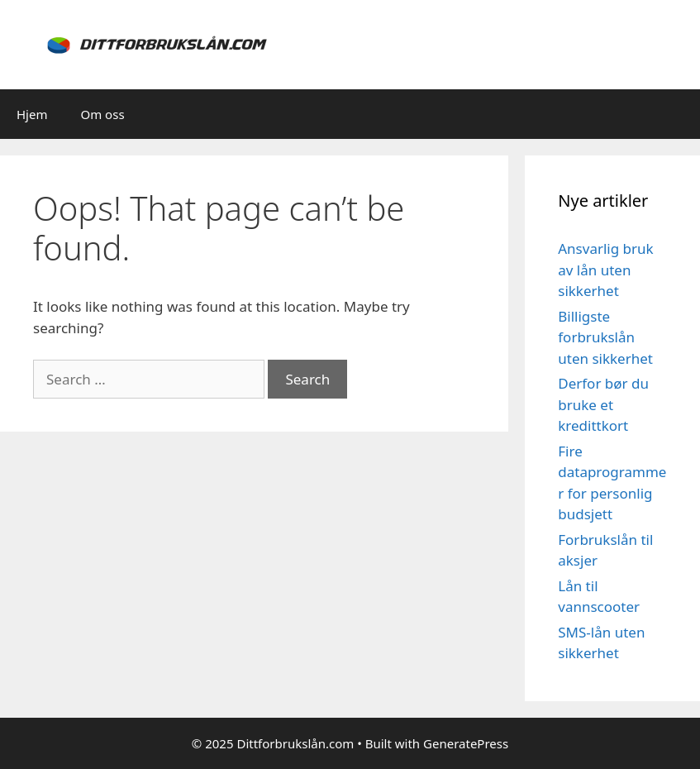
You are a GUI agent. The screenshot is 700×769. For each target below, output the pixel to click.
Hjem (32, 114)
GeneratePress (466, 743)
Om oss (102, 114)
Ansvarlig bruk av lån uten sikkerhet (605, 270)
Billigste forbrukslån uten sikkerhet (605, 337)
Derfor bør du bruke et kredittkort (603, 404)
